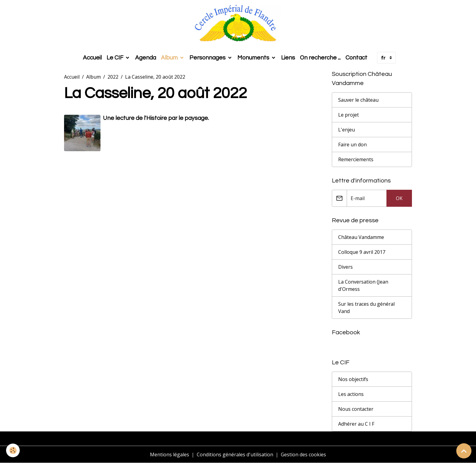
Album (170, 58)
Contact (356, 58)
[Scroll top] (464, 451)
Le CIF (116, 58)
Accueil (92, 58)
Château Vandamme (361, 237)
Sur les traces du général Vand (366, 308)
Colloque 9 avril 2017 (362, 252)
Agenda (146, 58)
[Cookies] (13, 450)
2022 (113, 77)
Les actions (351, 394)
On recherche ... (320, 58)
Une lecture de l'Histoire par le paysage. (156, 118)
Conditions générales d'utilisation (235, 454)
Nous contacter (356, 409)
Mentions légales (170, 454)
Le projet (348, 115)
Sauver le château (358, 100)
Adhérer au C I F (356, 424)
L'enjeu (347, 130)
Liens (288, 58)
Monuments (254, 58)
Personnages (208, 58)
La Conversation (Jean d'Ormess (363, 285)
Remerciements (356, 159)
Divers (345, 267)
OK (399, 198)
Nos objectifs (353, 379)
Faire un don (352, 145)
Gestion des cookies (303, 454)
